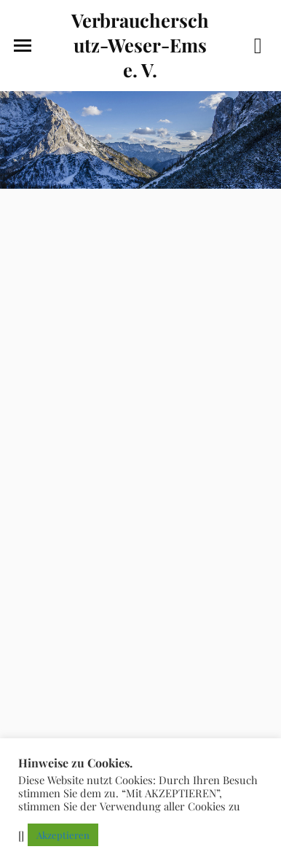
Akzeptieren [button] (63, 835)
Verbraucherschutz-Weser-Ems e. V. (140, 44)
